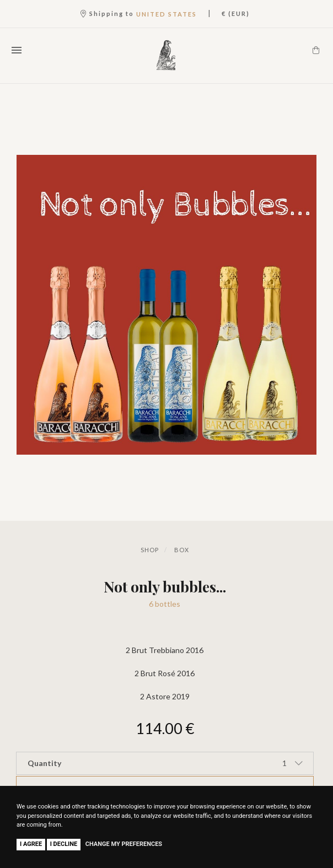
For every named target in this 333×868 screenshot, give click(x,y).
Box (182, 550)
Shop (150, 550)
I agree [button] (31, 844)
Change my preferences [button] (124, 844)
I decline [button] (64, 844)
